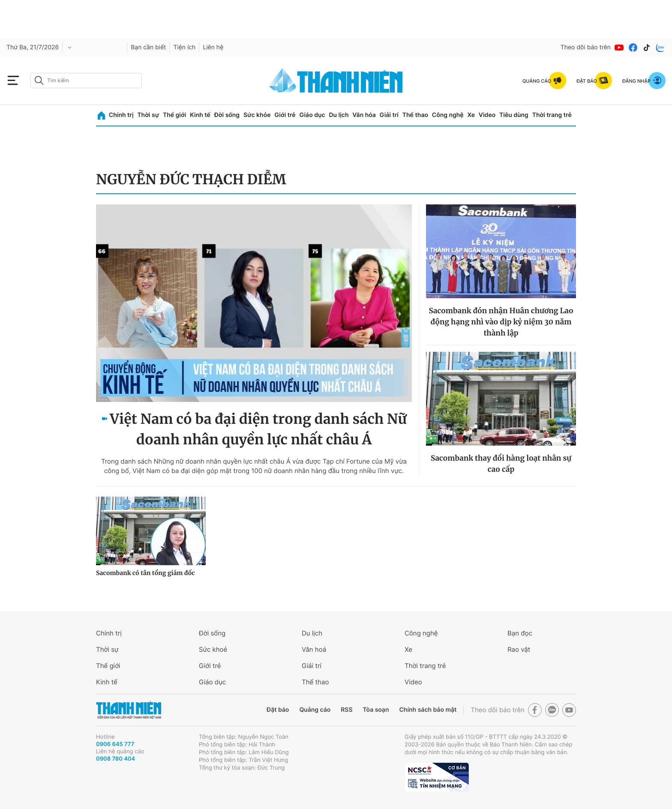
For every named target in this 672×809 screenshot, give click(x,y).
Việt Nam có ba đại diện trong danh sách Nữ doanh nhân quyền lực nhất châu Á (258, 429)
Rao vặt (519, 649)
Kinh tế (200, 115)
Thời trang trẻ (552, 115)
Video (487, 115)
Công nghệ (448, 115)
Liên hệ (213, 47)
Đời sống (227, 115)
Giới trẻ (285, 115)
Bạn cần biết (148, 47)
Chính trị (121, 115)
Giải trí (389, 115)
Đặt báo (278, 710)
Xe (471, 115)
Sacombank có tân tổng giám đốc (145, 573)
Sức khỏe (257, 115)
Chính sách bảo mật (428, 710)
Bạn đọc (520, 633)
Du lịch (339, 115)
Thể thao (415, 115)
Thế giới (174, 115)
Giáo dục (312, 115)
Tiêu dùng (514, 115)
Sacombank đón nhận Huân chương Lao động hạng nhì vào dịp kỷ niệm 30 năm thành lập (501, 322)
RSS (346, 710)
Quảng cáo (315, 710)
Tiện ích (184, 47)
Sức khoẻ (213, 649)
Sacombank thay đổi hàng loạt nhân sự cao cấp (501, 464)
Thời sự (148, 115)
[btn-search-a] (39, 80)
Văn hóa (364, 115)
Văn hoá (314, 649)
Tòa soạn (376, 710)
